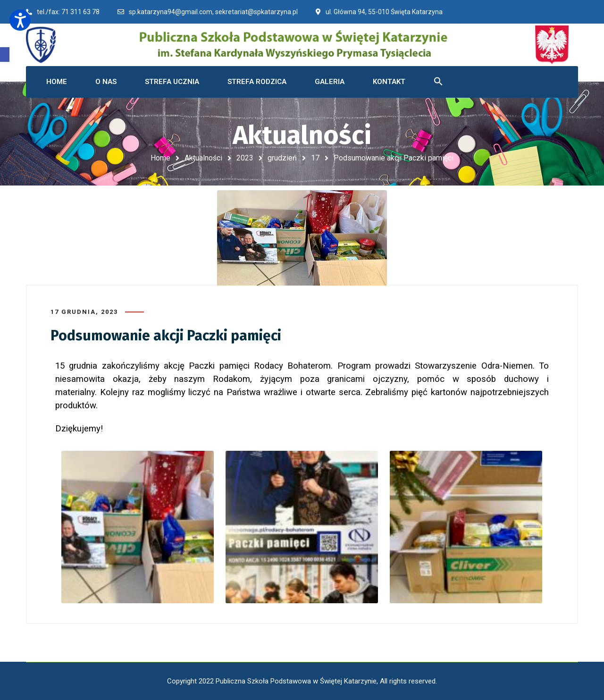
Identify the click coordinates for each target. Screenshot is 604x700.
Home (160, 158)
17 (315, 158)
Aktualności (203, 158)
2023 (245, 158)
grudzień (282, 158)
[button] (5, 55)
